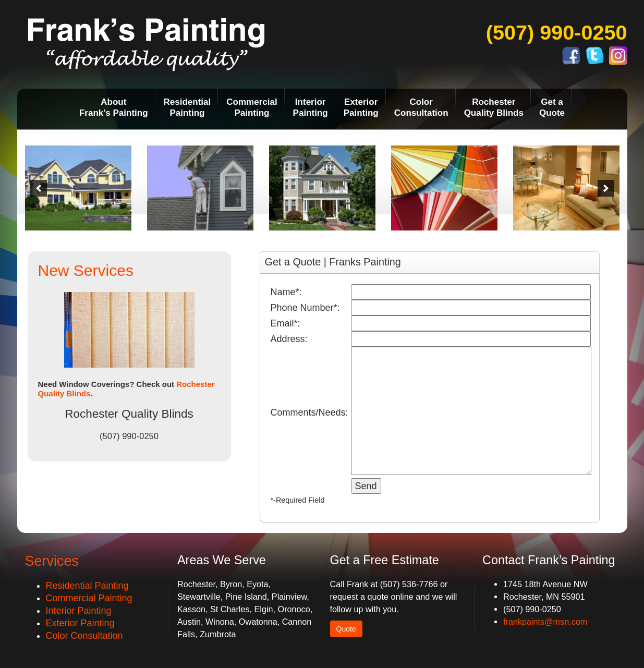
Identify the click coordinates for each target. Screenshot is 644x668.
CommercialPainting (252, 107)
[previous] (39, 188)
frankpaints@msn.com (545, 622)
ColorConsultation (421, 107)
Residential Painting (87, 586)
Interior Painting (79, 611)
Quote (346, 629)
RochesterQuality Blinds (494, 107)
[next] (606, 188)
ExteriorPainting (361, 107)
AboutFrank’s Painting (114, 107)
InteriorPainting (311, 107)
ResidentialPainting (187, 107)
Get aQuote (552, 107)
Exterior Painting (80, 623)
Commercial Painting (89, 598)
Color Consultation (84, 636)
